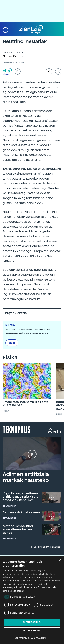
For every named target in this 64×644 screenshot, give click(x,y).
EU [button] (18, 71)
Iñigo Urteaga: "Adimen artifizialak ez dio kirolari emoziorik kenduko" (22, 497)
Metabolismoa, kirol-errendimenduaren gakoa (19, 529)
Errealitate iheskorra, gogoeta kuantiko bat (26, 404)
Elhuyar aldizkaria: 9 (13, 52)
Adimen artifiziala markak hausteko (26, 477)
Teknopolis (17, 429)
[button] (5, 30)
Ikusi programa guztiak (46, 547)
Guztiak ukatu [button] (32, 631)
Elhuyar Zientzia (13, 56)
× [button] (60, 560)
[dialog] (32, 600)
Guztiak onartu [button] (32, 622)
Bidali (12, 343)
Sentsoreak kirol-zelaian (21, 512)
